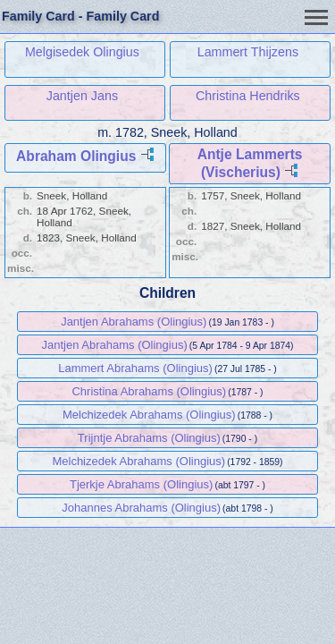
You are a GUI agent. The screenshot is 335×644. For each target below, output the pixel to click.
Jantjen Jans (82, 96)
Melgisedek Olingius (82, 52)
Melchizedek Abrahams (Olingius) (149, 415)
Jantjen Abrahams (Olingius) (134, 322)
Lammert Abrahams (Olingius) (135, 368)
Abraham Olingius (76, 156)
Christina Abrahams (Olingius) (149, 391)
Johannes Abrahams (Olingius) (141, 508)
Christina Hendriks (248, 96)
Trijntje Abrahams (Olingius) (149, 438)
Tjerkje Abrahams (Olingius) (141, 484)
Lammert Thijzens (248, 52)
